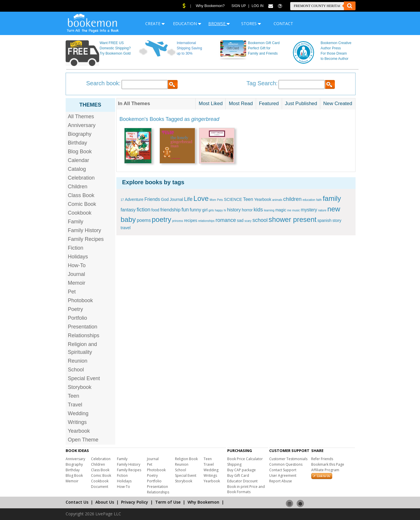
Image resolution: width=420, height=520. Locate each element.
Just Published (301, 104)
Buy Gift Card (238, 475)
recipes (191, 220)
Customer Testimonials (288, 459)
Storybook (80, 387)
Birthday (78, 143)
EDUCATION (187, 24)
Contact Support (283, 470)
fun (185, 210)
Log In (258, 6)
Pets (220, 200)
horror (247, 210)
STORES (251, 24)
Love (201, 198)
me (289, 210)
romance (226, 220)
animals (277, 200)
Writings (77, 422)
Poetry (76, 309)
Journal (77, 274)
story (337, 220)
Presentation (83, 327)
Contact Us (77, 502)
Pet (72, 292)
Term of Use (168, 502)
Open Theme (83, 440)
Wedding (78, 413)
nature (322, 210)
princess (177, 221)
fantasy (128, 210)
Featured (269, 104)
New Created (338, 104)
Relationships (84, 335)
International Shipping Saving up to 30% (189, 48)
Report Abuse (281, 481)
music (296, 210)
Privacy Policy (135, 502)
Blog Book (80, 152)
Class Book (81, 195)
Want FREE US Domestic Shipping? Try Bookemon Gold (115, 48)
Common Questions (286, 464)
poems (144, 220)
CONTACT (283, 24)
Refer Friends (322, 459)
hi (225, 210)
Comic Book (82, 204)
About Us (105, 502)
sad (240, 220)
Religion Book (186, 459)
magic (281, 210)
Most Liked (211, 104)
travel (126, 228)
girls (211, 210)
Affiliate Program (325, 470)
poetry (161, 219)
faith (319, 200)
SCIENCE (233, 199)
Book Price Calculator (245, 459)
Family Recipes (86, 239)
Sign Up (239, 6)
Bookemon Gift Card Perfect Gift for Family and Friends (264, 48)
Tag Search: (262, 83)
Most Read (241, 104)
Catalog (77, 169)
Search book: (104, 83)
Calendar (79, 160)
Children (78, 187)
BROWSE (219, 24)
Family (76, 222)
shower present (293, 219)
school (260, 220)
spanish (324, 220)
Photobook (80, 300)
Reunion (78, 361)
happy (219, 210)
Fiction (76, 248)
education (309, 200)
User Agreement (283, 475)
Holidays (78, 257)
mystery (309, 210)
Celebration (81, 178)
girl (205, 210)
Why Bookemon (203, 502)
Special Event (84, 378)
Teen (74, 396)
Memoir (77, 283)
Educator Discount (242, 481)
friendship (170, 210)
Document (100, 487)
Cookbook (80, 213)
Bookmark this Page (328, 464)
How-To (77, 265)
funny (196, 210)
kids (258, 210)
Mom (213, 200)
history (234, 210)
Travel (75, 405)
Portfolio (78, 318)
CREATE (155, 24)
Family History (85, 230)
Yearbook (79, 431)
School (76, 370)
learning (269, 210)
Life (188, 199)
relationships (206, 221)
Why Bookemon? (210, 6)
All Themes (81, 116)
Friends (152, 199)
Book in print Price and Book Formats (246, 489)
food (155, 210)
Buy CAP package (242, 470)
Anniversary (82, 125)
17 (122, 200)
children (292, 199)
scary (248, 221)
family (332, 198)
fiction (143, 210)
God (165, 199)
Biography (80, 134)
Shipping (234, 464)
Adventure (134, 199)
